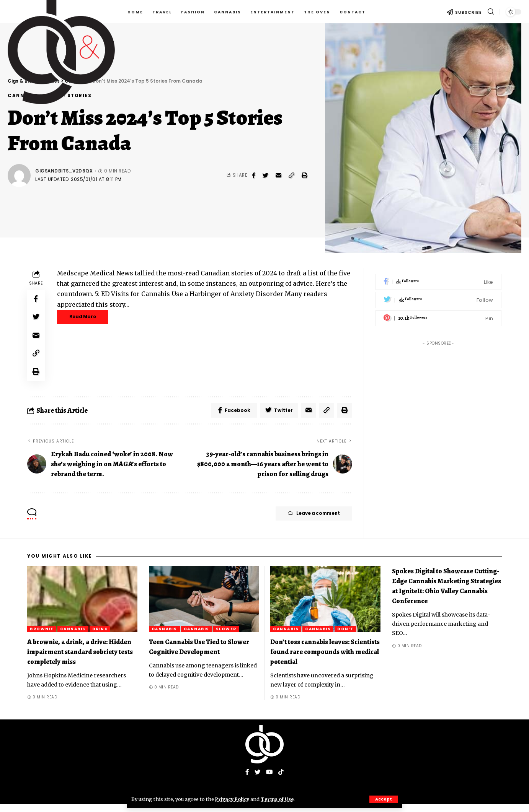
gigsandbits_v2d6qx (64, 171)
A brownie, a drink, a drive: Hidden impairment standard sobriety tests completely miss (80, 659)
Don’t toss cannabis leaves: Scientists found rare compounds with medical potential (325, 659)
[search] (491, 12)
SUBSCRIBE (469, 12)
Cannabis (73, 637)
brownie (42, 637)
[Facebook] (438, 276)
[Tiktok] (281, 780)
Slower (226, 637)
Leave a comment (309, 522)
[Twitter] (438, 294)
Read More (86, 317)
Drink (100, 637)
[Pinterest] (438, 313)
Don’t (345, 637)
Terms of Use (279, 799)
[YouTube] (269, 780)
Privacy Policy (233, 799)
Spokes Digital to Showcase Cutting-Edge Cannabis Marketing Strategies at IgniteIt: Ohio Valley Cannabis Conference (447, 594)
